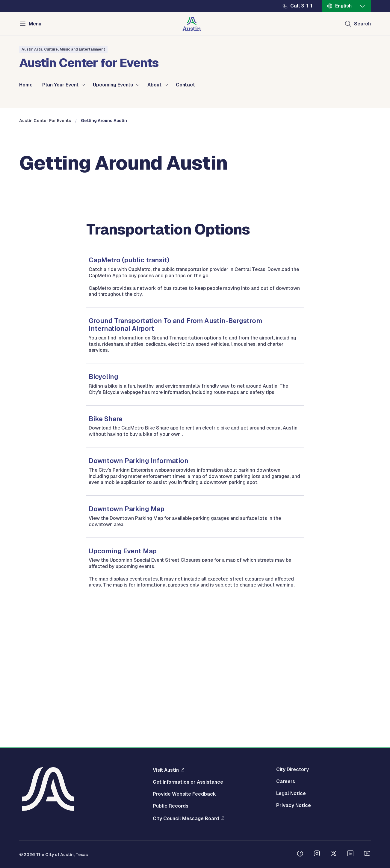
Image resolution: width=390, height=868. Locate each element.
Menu (35, 24)
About (154, 85)
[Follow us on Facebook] (300, 856)
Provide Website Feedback (184, 796)
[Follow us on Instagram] (317, 856)
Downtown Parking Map (127, 631)
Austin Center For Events (45, 242)
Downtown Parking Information (139, 582)
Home (26, 85)
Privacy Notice (294, 807)
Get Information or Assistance (188, 784)
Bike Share (106, 540)
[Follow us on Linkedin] (350, 856)
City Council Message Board (186, 820)
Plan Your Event (60, 85)
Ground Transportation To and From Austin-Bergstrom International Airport (175, 446)
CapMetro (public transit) (129, 382)
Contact (185, 85)
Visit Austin (166, 771)
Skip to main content (24, 0)
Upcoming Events (113, 85)
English (343, 6)
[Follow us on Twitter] (334, 856)
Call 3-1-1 (301, 6)
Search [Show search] (362, 24)
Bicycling (103, 498)
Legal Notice (291, 795)
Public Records (171, 808)
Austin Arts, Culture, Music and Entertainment (63, 49)
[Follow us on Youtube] (367, 856)
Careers (286, 783)
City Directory (292, 771)
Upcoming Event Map (123, 672)
